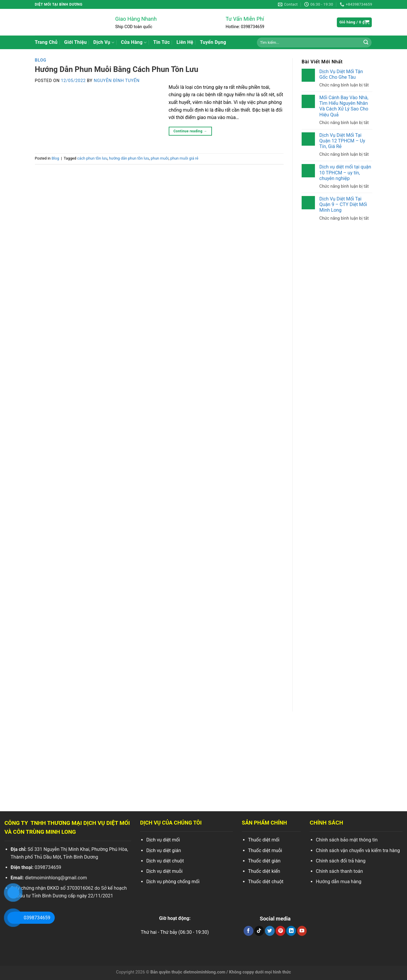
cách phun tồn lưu (92, 158)
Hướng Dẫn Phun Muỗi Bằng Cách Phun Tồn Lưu (117, 69)
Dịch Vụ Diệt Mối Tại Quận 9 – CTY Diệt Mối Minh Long (343, 204)
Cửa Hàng (134, 42)
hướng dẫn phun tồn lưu (129, 158)
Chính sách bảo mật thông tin (347, 840)
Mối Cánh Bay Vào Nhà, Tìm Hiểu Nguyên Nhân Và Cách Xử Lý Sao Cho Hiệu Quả (344, 106)
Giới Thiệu (75, 42)
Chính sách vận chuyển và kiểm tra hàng (358, 850)
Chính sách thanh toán (339, 871)
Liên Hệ (185, 42)
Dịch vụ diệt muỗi (164, 871)
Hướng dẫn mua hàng (339, 882)
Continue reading (190, 131)
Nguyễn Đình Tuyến (117, 81)
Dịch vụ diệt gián (164, 850)
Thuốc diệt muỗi (265, 850)
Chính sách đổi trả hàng (341, 861)
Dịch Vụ (104, 42)
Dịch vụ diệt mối (163, 840)
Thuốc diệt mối (264, 840)
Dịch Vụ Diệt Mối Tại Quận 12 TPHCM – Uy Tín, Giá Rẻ (342, 141)
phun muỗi (160, 158)
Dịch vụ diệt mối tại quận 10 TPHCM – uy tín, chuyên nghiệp (345, 172)
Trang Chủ (46, 42)
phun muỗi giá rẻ (184, 158)
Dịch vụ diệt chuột (165, 861)
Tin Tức (162, 42)
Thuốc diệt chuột (266, 882)
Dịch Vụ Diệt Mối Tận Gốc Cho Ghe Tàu (341, 74)
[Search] (366, 42)
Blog (41, 60)
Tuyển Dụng (213, 42)
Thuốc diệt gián (264, 861)
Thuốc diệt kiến (264, 871)
